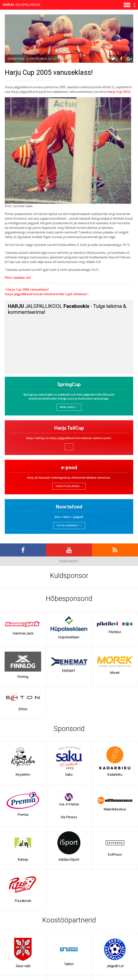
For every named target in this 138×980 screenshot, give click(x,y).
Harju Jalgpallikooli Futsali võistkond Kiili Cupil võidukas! (46, 294)
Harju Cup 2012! (119, 92)
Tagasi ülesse (69, 561)
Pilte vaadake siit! (18, 278)
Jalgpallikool (22, 5)
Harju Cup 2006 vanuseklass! (28, 289)
